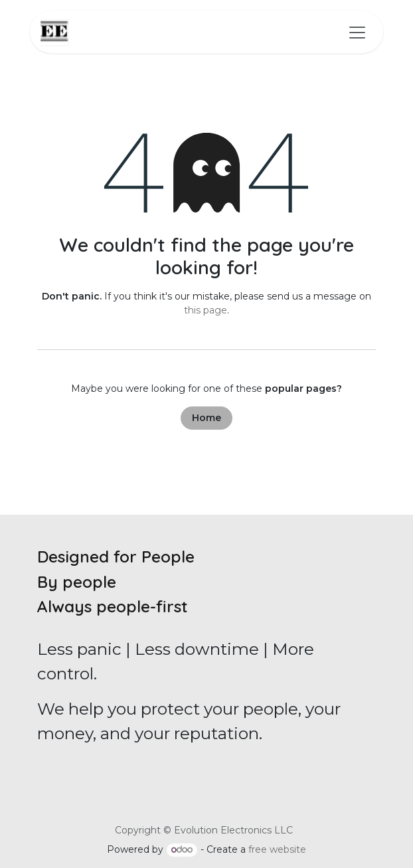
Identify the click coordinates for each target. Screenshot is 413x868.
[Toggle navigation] (357, 32)
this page (206, 310)
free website (277, 849)
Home (206, 418)
